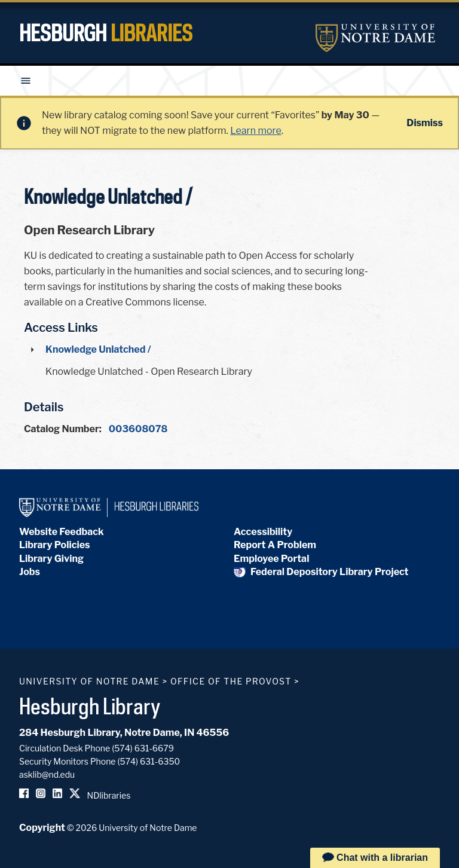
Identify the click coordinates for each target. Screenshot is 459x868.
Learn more (255, 131)
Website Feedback (62, 532)
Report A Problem (275, 545)
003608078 (138, 429)
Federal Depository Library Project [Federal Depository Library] (321, 572)
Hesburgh (106, 33)
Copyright (42, 828)
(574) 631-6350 (149, 761)
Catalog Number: (63, 429)
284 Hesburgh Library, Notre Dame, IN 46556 (124, 733)
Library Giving (51, 559)
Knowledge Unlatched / (98, 349)
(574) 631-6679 (143, 748)
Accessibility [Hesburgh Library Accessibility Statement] (263, 532)
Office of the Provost (231, 681)
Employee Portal (271, 559)
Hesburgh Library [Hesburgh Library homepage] (90, 706)
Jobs (30, 572)
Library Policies (55, 545)
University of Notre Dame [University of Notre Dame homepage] (89, 681)
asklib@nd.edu (47, 774)
